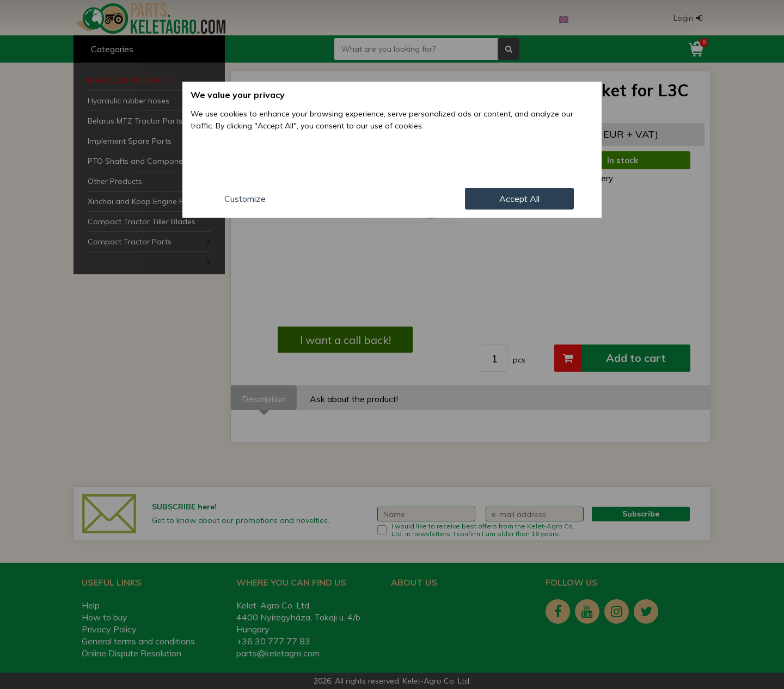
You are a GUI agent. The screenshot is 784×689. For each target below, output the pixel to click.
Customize (245, 199)
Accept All (519, 199)
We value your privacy (238, 95)
